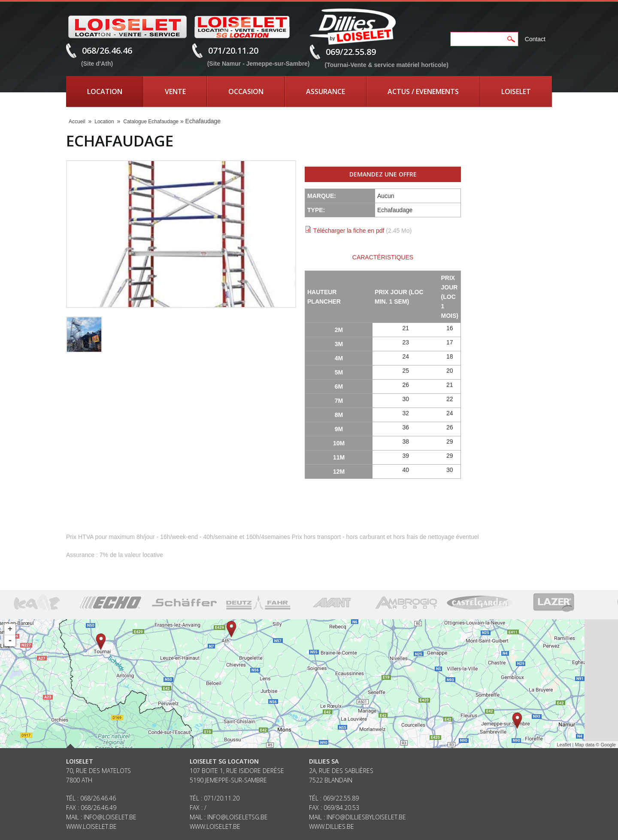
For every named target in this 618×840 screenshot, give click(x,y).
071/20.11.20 (233, 50)
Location (105, 91)
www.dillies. (328, 826)
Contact (535, 39)
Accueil (77, 122)
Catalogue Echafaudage (151, 122)
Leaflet (564, 745)
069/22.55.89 (351, 52)
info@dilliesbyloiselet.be (366, 817)
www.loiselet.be (91, 826)
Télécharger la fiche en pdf (349, 231)
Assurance (326, 91)
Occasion (246, 91)
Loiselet (516, 91)
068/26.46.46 (107, 50)
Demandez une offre (383, 174)
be (350, 826)
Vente (175, 91)
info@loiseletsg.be (238, 817)
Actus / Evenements (423, 91)
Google (608, 745)
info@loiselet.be (110, 817)
